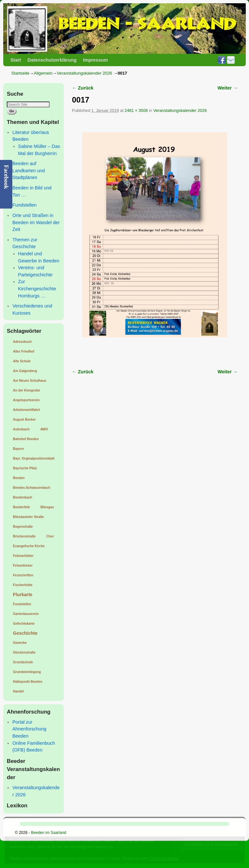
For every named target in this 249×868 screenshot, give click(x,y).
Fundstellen (24, 205)
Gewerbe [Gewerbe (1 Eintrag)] (20, 643)
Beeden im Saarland (49, 833)
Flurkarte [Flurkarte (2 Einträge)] (23, 595)
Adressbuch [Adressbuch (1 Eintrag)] (22, 342)
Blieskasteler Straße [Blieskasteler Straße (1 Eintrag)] (29, 517)
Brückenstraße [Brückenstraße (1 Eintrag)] (24, 536)
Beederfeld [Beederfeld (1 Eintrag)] (21, 507)
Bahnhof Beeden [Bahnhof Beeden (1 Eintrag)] (26, 439)
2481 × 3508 (136, 110)
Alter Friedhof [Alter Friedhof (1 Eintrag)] (24, 351)
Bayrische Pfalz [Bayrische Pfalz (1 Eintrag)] (25, 468)
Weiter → (228, 88)
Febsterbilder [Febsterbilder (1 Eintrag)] (23, 556)
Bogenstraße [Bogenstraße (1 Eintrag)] (23, 527)
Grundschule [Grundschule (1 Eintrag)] (23, 662)
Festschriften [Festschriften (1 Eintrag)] (23, 575)
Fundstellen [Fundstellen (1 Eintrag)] (22, 604)
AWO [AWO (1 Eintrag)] (44, 429)
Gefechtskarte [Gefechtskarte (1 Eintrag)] (24, 624)
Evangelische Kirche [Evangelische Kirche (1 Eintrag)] (29, 546)
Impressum (95, 60)
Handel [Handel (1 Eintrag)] (18, 691)
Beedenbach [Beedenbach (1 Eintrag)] (23, 497)
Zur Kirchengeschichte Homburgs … (37, 289)
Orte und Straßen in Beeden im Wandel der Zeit (36, 222)
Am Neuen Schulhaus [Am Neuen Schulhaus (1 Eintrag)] (30, 381)
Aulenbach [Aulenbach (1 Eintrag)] (21, 429)
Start (16, 60)
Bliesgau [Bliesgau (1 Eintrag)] (47, 507)
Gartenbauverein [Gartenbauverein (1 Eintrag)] (26, 614)
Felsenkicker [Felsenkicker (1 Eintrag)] (23, 566)
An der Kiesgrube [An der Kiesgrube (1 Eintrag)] (26, 390)
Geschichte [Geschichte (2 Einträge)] (25, 633)
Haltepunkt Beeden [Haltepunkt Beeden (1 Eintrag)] (28, 682)
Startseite (20, 73)
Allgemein (43, 73)
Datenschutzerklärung (52, 60)
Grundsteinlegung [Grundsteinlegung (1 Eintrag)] (27, 672)
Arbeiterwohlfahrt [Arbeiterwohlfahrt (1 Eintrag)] (26, 410)
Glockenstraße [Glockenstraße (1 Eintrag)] (24, 652)
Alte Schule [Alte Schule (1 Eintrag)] (22, 361)
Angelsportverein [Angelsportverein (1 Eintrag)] (26, 400)
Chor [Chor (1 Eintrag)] (50, 536)
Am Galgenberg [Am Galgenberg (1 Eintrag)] (25, 371)
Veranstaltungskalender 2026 (84, 73)
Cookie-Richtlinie (164, 859)
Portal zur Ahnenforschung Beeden (29, 729)
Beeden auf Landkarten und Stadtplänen (29, 170)
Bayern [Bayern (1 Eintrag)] (18, 449)
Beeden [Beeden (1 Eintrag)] (19, 478)
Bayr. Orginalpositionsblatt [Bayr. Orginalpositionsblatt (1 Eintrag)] (34, 458)
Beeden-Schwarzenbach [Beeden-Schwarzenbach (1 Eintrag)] (32, 488)
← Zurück (83, 88)
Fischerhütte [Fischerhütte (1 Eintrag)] (23, 585)
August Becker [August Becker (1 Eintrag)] (24, 420)
